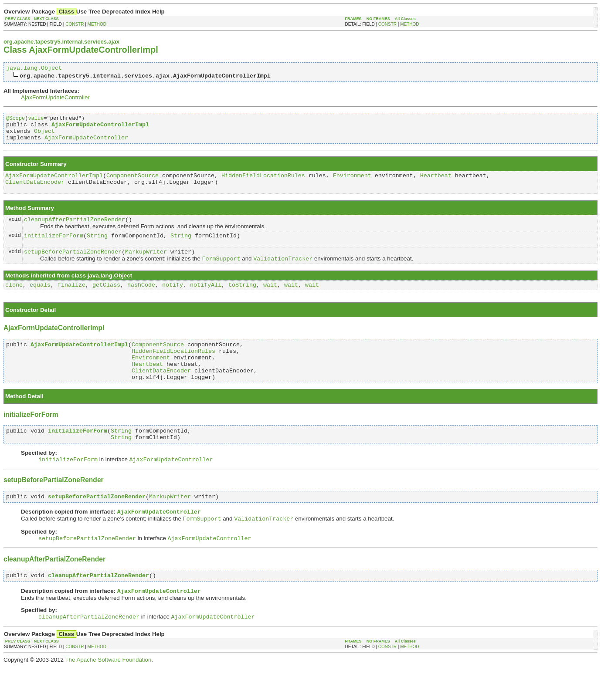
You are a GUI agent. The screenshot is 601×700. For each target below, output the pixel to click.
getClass (106, 300)
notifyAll (206, 300)
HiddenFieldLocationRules (263, 183)
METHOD (97, 24)
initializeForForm (54, 247)
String (97, 247)
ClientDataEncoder (35, 191)
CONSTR (75, 24)
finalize (71, 300)
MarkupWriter (146, 264)
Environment (352, 183)
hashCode (141, 300)
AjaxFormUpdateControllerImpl (54, 183)
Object (44, 136)
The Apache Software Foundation (108, 693)
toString (242, 300)
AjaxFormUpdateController (55, 99)
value (36, 120)
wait (270, 300)
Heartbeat (436, 183)
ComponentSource (132, 183)
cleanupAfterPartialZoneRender (75, 230)
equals (40, 300)
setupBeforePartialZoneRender (73, 264)
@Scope (15, 120)
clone (14, 300)
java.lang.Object (34, 69)
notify (173, 300)
